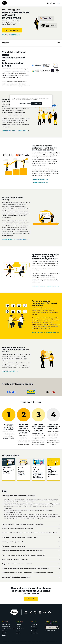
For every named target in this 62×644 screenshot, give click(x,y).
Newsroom (34, 629)
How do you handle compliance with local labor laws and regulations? (26, 568)
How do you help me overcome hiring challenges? (19, 496)
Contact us (34, 625)
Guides (19, 633)
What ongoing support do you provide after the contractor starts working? (27, 573)
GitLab (4, 635)
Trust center (35, 633)
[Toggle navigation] (59, 43)
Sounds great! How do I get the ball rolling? (17, 577)
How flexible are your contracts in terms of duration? (20, 537)
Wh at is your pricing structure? (13, 542)
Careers (33, 631)
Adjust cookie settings (34, 641)
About (33, 627)
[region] (31, 101)
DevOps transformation (9, 629)
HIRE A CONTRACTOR (12, 30)
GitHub (4, 633)
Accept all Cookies (36, 103)
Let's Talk (31, 599)
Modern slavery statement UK (49, 641)
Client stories (20, 629)
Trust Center (31, 643)
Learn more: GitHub (38, 179)
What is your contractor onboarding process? (17, 529)
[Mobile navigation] (59, 3)
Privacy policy (23, 641)
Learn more (22, 131)
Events (18, 631)
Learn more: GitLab (38, 182)
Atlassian (4, 631)
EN (54, 3)
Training (19, 625)
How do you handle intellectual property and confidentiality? (23, 551)
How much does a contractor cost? (14, 546)
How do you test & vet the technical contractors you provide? (23, 524)
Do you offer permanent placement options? (17, 564)
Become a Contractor (10, 35)
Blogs (18, 627)
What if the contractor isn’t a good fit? (15, 559)
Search (48, 3)
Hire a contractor (8, 131)
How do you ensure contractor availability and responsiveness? (23, 555)
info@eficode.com (51, 630)
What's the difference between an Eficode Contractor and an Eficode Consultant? (30, 533)
